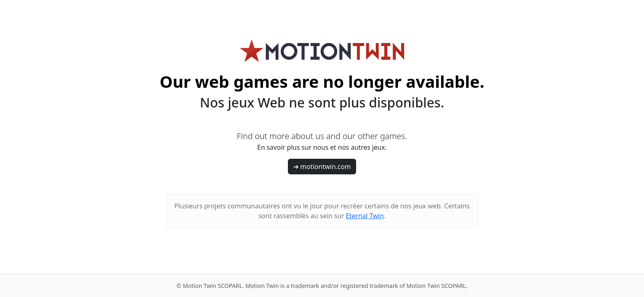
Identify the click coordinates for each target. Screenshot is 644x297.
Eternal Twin (365, 216)
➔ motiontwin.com (322, 167)
